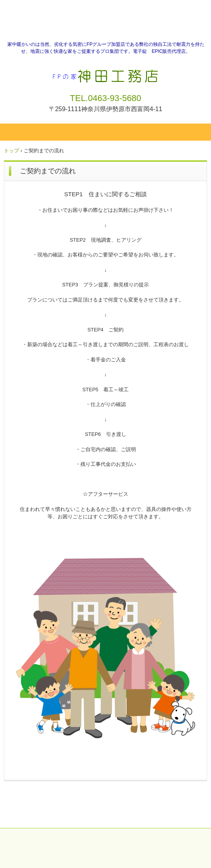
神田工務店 (105, 73)
